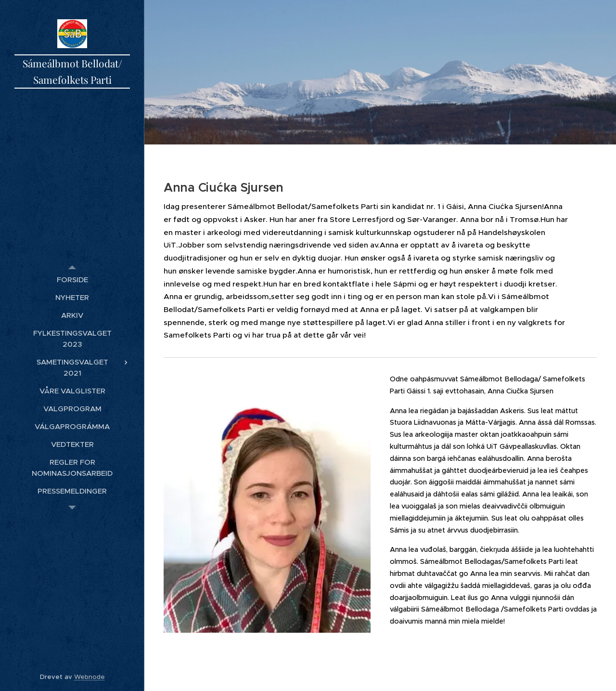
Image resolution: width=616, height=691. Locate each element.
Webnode (90, 677)
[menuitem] (72, 280)
